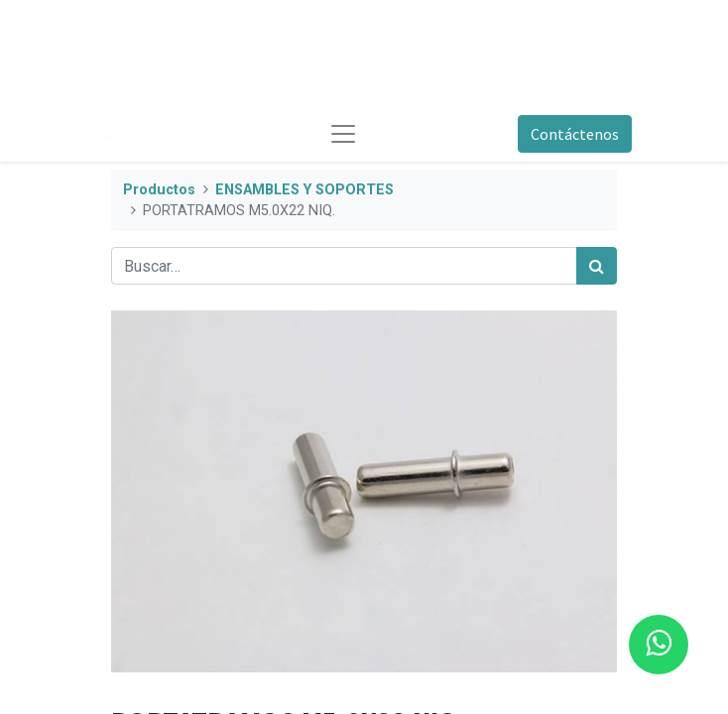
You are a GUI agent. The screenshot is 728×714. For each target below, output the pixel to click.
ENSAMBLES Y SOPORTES (304, 190)
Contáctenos (575, 134)
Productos (159, 190)
